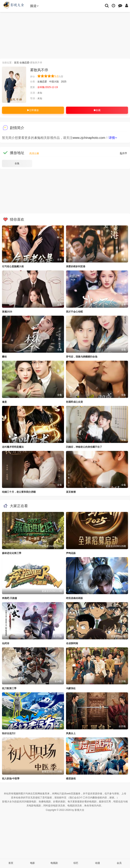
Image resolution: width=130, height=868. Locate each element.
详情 (113, 138)
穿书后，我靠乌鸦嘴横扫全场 (82, 357)
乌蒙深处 (71, 688)
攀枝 (4, 357)
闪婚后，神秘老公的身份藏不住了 (84, 447)
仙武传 (6, 643)
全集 (17, 163)
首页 (16, 63)
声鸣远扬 (71, 553)
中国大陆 (54, 82)
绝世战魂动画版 (74, 598)
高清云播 (34, 153)
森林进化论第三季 (12, 553)
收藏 (97, 110)
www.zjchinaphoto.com (89, 138)
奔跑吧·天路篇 (10, 598)
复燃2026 (7, 312)
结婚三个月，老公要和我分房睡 (19, 492)
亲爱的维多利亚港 (76, 266)
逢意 (4, 402)
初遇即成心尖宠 (74, 402)
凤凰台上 (71, 733)
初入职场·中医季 (11, 779)
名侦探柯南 (72, 643)
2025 (64, 82)
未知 (37, 138)
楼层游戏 (71, 779)
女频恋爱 (24, 63)
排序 (123, 153)
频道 (34, 6)
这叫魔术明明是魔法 (13, 447)
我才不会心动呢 (74, 312)
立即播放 (33, 110)
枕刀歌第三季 (9, 688)
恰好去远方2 (9, 733)
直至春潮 (71, 492)
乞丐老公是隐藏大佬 (13, 266)
